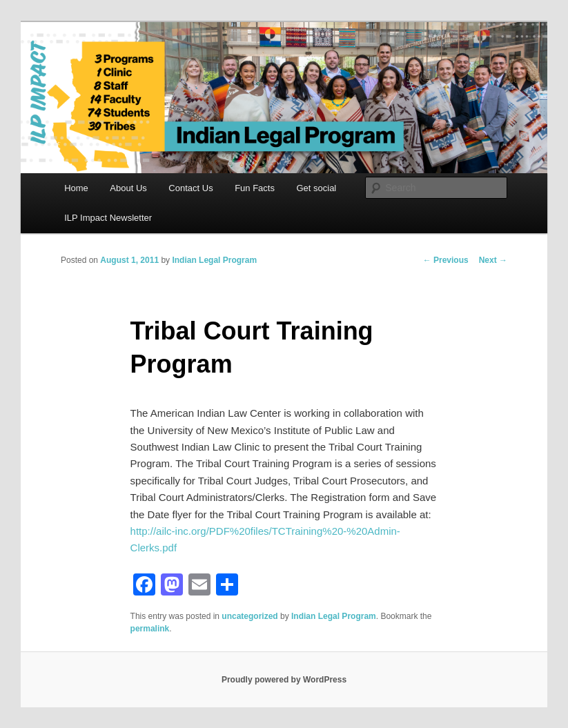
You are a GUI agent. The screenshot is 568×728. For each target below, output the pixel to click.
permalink (150, 629)
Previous (446, 260)
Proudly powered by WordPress (284, 680)
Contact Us (190, 188)
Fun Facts (255, 188)
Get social (316, 188)
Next (493, 260)
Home (76, 188)
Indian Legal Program (214, 260)
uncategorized (249, 616)
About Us (128, 188)
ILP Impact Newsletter (108, 218)
